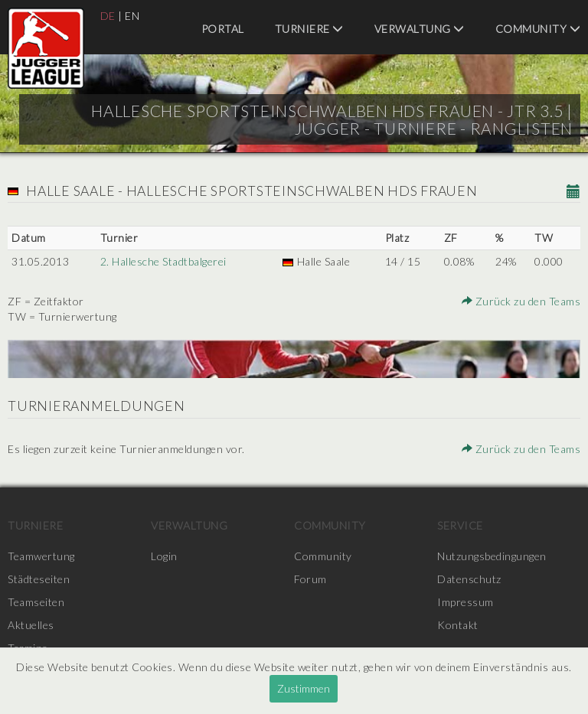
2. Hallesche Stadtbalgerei (163, 261)
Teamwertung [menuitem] (41, 556)
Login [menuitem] (164, 556)
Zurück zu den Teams (521, 301)
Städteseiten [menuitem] (39, 579)
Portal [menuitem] (223, 29)
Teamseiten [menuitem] (36, 602)
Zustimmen (304, 688)
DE (108, 16)
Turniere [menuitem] (309, 29)
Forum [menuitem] (310, 579)
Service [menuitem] (460, 525)
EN (132, 16)
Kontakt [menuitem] (458, 625)
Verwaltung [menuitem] (420, 29)
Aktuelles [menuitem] (31, 625)
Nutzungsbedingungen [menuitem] (492, 556)
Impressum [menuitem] (465, 602)
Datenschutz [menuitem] (469, 579)
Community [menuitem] (538, 29)
